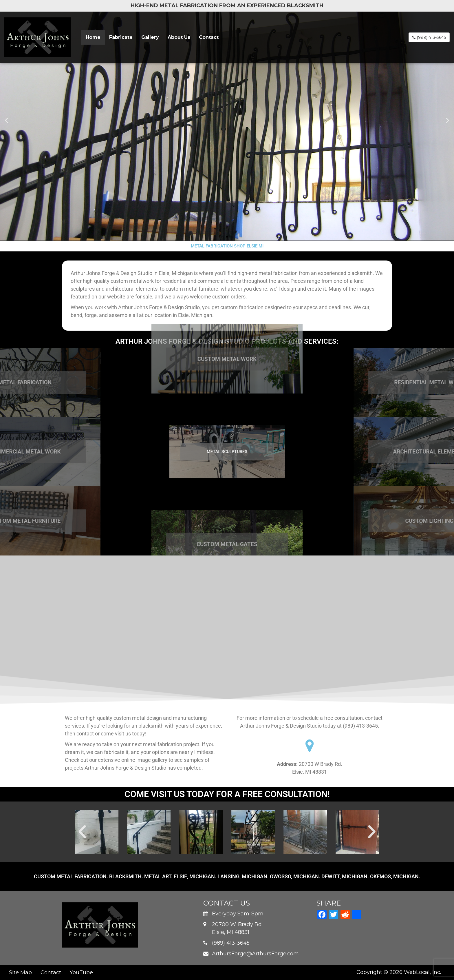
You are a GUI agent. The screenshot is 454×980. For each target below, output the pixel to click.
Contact (209, 37)
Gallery (150, 37)
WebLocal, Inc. (422, 972)
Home (93, 37)
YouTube (81, 972)
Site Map (20, 972)
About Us (179, 37)
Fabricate (121, 37)
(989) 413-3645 (429, 37)
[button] (7, 120)
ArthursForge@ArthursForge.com (255, 954)
